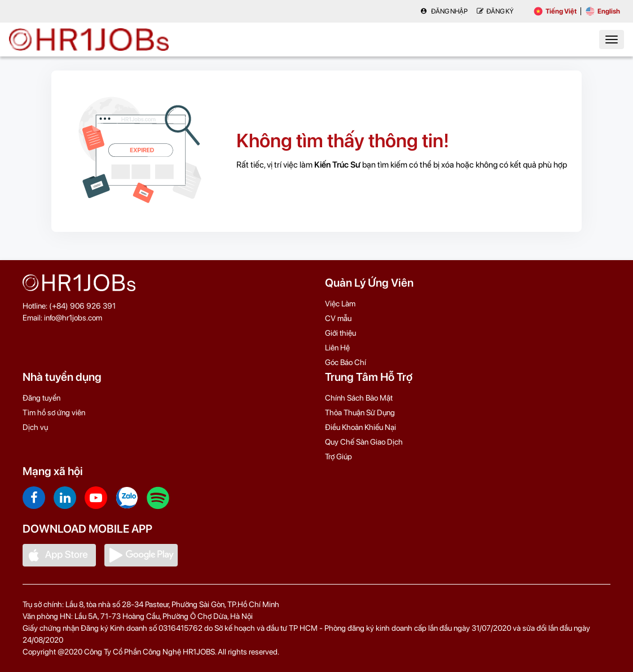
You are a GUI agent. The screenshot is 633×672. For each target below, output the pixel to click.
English (603, 11)
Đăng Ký (495, 11)
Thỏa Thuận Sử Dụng (360, 412)
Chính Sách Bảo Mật (359, 398)
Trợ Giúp (339, 456)
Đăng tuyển (41, 398)
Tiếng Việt (555, 11)
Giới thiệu (340, 333)
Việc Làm (340, 304)
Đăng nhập (444, 11)
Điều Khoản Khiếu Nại (361, 427)
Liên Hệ (337, 348)
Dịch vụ (35, 427)
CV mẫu (338, 318)
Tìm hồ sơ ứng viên (54, 412)
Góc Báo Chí (346, 362)
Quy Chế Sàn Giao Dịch (364, 442)
